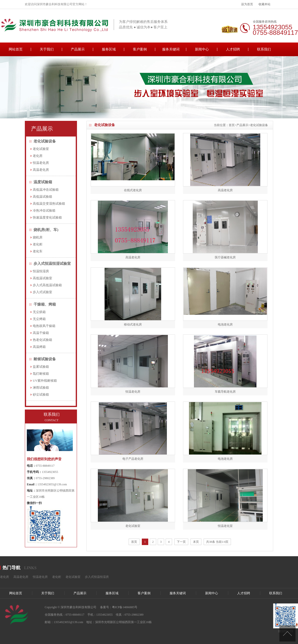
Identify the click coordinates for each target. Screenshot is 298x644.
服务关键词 (171, 49)
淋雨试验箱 (41, 388)
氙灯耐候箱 (41, 374)
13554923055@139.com (52, 484)
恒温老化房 (41, 163)
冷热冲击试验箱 (44, 210)
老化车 (38, 251)
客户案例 (140, 49)
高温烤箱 (39, 347)
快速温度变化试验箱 (47, 217)
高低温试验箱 (42, 197)
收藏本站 (264, 4)
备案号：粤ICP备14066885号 (119, 607)
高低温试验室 (42, 278)
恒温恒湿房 (41, 271)
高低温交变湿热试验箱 (49, 204)
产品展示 (78, 49)
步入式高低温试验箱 (47, 285)
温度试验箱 (43, 182)
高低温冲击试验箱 (46, 190)
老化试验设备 (259, 125)
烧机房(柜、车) (46, 230)
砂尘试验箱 (41, 394)
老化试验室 (41, 149)
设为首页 (247, 4)
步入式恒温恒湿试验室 (52, 264)
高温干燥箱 (41, 333)
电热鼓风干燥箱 (44, 326)
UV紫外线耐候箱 (45, 381)
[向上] (287, 633)
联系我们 (264, 49)
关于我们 (47, 49)
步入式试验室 (42, 292)
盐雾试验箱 (41, 367)
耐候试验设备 (45, 359)
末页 (196, 542)
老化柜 (38, 244)
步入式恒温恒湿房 (97, 577)
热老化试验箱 (42, 340)
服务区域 (109, 49)
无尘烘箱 (39, 312)
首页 (232, 125)
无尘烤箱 (39, 319)
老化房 (38, 156)
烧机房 (38, 237)
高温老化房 (41, 170)
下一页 (181, 542)
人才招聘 (233, 49)
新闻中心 (202, 49)
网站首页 (16, 49)
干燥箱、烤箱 (45, 304)
